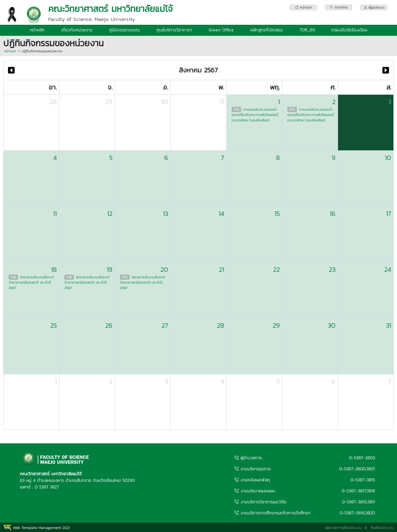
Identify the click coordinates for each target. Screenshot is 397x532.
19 (110, 269)
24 (388, 269)
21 (222, 269)
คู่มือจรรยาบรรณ (124, 30)
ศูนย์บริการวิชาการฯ (174, 30)
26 (109, 325)
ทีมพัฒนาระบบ (382, 528)
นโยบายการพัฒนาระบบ (343, 528)
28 (53, 102)
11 (55, 214)
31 (222, 102)
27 (165, 325)
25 (53, 325)
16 (333, 214)
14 (221, 214)
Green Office (221, 30)
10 (388, 158)
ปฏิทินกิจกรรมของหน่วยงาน (42, 51)
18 (54, 269)
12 (110, 214)
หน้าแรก (10, 51)
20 (164, 269)
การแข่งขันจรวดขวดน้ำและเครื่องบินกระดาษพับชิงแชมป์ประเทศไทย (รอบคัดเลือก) (255, 115)
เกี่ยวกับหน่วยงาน (77, 30)
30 (164, 102)
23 (332, 269)
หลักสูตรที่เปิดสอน (267, 30)
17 (389, 214)
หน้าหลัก (37, 30)
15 (277, 214)
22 (277, 269)
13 (166, 214)
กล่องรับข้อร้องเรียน (349, 30)
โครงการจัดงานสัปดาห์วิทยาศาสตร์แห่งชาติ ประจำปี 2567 (31, 283)
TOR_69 (307, 30)
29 (109, 102)
